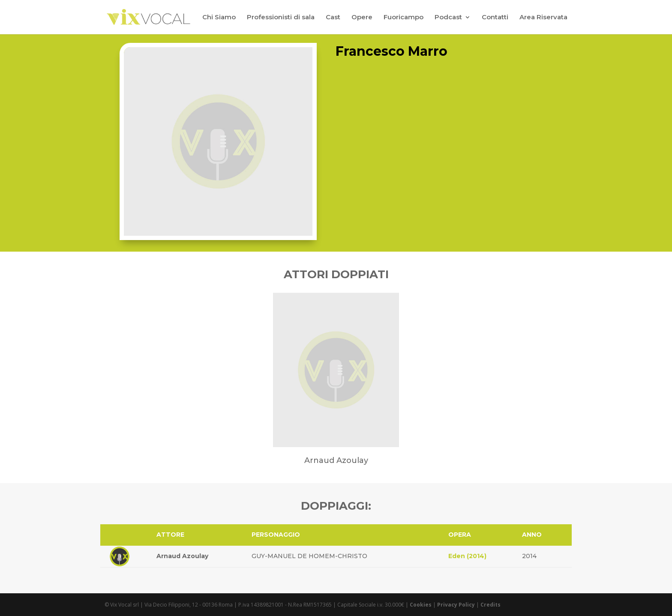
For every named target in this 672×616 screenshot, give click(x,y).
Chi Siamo (219, 18)
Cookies (421, 605)
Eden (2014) (467, 556)
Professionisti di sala (281, 18)
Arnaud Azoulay (182, 556)
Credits (490, 605)
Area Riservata (543, 18)
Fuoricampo (403, 18)
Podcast (448, 18)
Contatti (495, 18)
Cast (333, 18)
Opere (362, 18)
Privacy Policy (456, 605)
